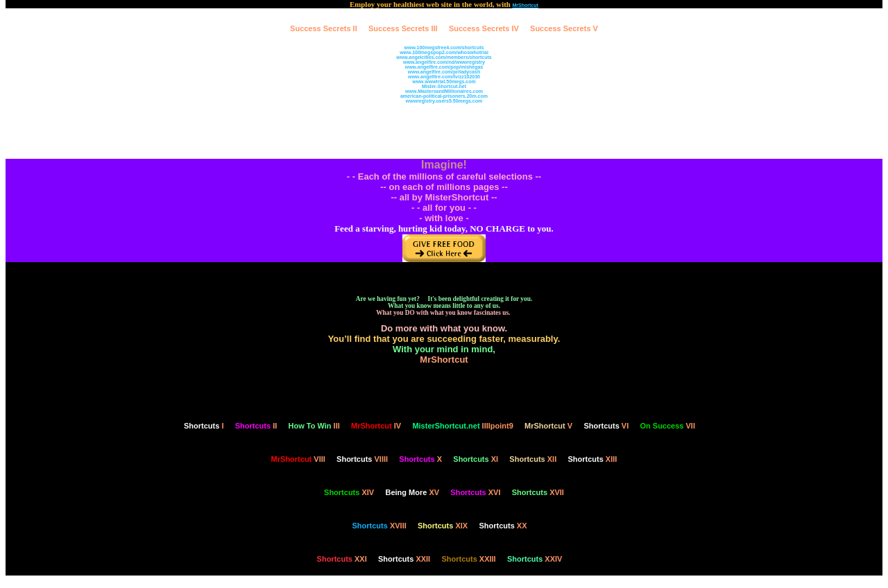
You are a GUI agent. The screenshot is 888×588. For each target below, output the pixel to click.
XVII (538, 492)
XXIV (535, 559)
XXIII (468, 559)
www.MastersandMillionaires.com (444, 91)
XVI (475, 492)
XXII (404, 559)
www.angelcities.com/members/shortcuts (444, 57)
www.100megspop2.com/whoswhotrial (444, 52)
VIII (298, 459)
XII (533, 459)
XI (476, 459)
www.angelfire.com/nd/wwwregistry (444, 62)
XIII (592, 459)
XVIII (379, 526)
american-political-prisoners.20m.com (444, 96)
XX (503, 526)
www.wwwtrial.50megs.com (444, 81)
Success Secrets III (403, 28)
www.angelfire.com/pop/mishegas (444, 67)
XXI (342, 559)
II (256, 426)
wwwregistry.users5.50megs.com (444, 101)
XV (412, 492)
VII (667, 426)
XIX (443, 526)
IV (376, 426)
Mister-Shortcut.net (444, 86)
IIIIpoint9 (462, 426)
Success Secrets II (324, 28)
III (314, 426)
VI (606, 426)
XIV (349, 492)
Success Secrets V (564, 28)
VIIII (362, 459)
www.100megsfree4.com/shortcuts (444, 47)
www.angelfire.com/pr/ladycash (444, 72)
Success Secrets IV (484, 28)
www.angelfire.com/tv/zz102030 (444, 77)
